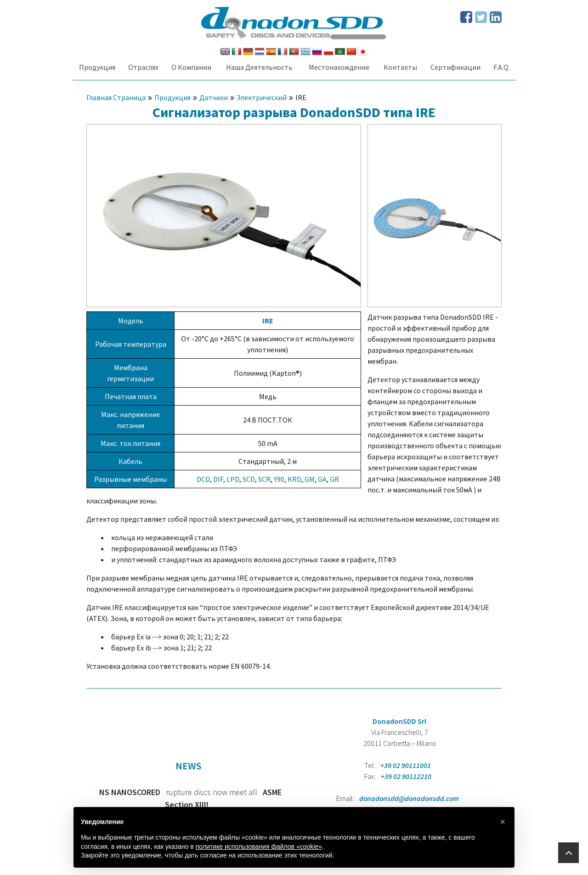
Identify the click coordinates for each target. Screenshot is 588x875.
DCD (203, 479)
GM (310, 479)
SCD (249, 479)
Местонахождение (339, 67)
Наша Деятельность (259, 67)
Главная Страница (116, 97)
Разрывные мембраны (130, 479)
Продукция (97, 67)
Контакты (400, 67)
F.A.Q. (502, 67)
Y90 (279, 479)
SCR (264, 479)
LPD (233, 479)
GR (334, 479)
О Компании (191, 67)
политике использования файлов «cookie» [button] (259, 847)
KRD (294, 479)
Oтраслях (143, 67)
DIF (218, 479)
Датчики (214, 97)
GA (322, 479)
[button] (503, 822)
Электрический (262, 97)
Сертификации (455, 67)
